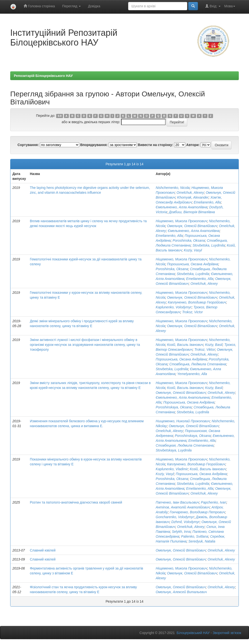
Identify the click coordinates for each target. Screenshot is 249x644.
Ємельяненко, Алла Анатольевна (182, 397)
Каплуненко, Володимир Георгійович (197, 302)
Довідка (94, 6)
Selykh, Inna (181, 532)
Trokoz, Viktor (205, 350)
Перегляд (71, 6)
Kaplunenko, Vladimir (172, 469)
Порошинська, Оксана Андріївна (193, 264)
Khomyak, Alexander (193, 197)
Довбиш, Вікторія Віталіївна (192, 212)
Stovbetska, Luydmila (209, 245)
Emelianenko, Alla (207, 202)
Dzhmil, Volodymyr (186, 522)
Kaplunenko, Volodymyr (173, 307)
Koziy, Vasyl (193, 250)
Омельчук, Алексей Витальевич (181, 592)
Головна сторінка (39, 6)
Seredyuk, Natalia (202, 541)
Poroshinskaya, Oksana (174, 407)
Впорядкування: (94, 145)
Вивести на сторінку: (156, 145)
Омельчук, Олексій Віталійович (192, 226)
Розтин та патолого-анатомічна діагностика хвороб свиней (76, 502)
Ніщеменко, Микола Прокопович (181, 221)
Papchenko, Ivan (213, 502)
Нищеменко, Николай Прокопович (183, 421)
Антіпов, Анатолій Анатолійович (183, 507)
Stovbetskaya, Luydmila (174, 450)
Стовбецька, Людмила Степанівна (198, 364)
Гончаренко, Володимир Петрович (197, 512)
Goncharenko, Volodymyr (175, 517)
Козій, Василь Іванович (185, 345)
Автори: (193, 145)
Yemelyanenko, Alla (192, 374)
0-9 (60, 116)
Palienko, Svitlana (195, 536)
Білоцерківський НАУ (193, 633)
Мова (230, 6)
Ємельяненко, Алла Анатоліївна (181, 207)
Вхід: (213, 6)
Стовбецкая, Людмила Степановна (185, 445)
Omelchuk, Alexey (190, 193)
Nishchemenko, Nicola (173, 188)
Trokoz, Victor (192, 312)
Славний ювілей (43, 550)
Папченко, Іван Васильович (177, 502)
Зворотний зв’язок (227, 633)
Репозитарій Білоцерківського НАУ (43, 76)
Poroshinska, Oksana (189, 240)
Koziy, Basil (214, 345)
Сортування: (28, 145)
